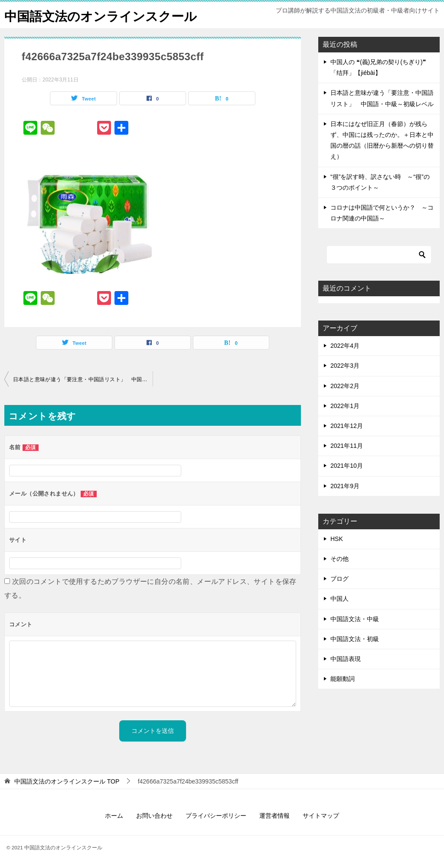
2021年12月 (347, 426)
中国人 (340, 599)
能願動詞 (343, 679)
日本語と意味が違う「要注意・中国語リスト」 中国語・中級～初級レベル (83, 379)
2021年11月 (347, 446)
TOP (67, 781)
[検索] (379, 255)
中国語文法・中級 (355, 619)
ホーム (114, 816)
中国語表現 (346, 659)
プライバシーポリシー (216, 816)
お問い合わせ (154, 816)
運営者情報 (274, 816)
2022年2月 (345, 386)
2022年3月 (345, 366)
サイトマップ (321, 816)
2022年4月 (345, 346)
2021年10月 (347, 466)
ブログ (340, 579)
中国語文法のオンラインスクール (104, 15)
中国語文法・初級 (355, 639)
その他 (340, 559)
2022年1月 (345, 406)
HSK (337, 539)
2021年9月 (345, 486)
